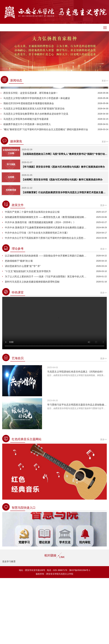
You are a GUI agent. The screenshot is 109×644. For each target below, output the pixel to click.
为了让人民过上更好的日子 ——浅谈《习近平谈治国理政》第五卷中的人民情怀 (46, 342)
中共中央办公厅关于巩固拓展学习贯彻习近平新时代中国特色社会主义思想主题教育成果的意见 (46, 304)
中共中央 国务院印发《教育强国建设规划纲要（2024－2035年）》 (40, 288)
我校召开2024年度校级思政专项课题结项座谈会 (29, 169)
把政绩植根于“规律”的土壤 (19, 327)
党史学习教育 (9, 627)
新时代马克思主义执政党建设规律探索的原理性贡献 (32, 348)
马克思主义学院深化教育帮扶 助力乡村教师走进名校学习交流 (36, 180)
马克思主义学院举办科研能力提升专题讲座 (26, 185)
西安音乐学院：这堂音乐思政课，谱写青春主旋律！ (31, 159)
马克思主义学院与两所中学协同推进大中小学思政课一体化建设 (37, 164)
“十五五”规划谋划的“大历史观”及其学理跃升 (28, 337)
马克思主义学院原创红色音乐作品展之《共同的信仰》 (76, 438)
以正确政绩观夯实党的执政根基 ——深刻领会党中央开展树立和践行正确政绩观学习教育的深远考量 (46, 322)
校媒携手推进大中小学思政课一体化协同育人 (27, 190)
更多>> (104, 505)
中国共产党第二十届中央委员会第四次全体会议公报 (32, 278)
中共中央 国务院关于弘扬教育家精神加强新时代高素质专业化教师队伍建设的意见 (46, 293)
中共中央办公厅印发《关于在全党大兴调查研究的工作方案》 (37, 299)
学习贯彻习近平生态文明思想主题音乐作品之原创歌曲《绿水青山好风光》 (77, 471)
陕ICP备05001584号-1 (79, 636)
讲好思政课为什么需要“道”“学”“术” (23, 332)
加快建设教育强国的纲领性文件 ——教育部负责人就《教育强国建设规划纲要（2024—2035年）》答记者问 (46, 283)
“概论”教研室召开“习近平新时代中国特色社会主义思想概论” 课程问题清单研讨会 (46, 195)
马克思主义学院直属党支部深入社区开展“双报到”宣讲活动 (34, 175)
